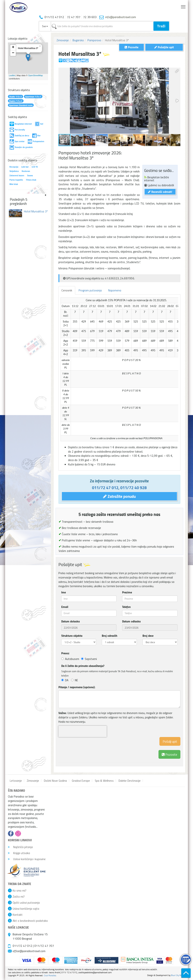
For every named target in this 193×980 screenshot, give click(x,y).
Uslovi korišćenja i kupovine (27, 859)
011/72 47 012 (105, 487)
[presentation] (83, 731)
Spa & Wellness (104, 781)
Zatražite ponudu (119, 496)
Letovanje (16, 781)
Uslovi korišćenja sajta (26, 909)
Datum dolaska (70, 621)
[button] (177, 71)
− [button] (13, 53)
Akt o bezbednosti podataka (30, 921)
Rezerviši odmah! (160, 192)
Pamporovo (94, 40)
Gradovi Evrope (81, 781)
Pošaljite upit (164, 47)
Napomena (115, 290)
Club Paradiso (50, 975)
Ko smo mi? (20, 890)
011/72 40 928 (133, 487)
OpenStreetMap (35, 75)
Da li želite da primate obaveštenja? (83, 666)
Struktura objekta (72, 636)
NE (75, 680)
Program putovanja (90, 290)
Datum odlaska (131, 621)
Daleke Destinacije (130, 781)
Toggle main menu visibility (183, 6)
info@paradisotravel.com (121, 17)
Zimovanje (63, 40)
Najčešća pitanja (20, 847)
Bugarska (78, 40)
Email (65, 607)
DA (65, 680)
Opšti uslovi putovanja (26, 903)
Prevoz (65, 653)
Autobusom (70, 659)
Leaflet (12, 75)
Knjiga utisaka (19, 853)
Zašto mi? (19, 896)
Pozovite (169, 754)
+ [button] (13, 48)
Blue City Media (178, 975)
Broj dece (148, 636)
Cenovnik (67, 290)
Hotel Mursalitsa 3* (36, 211)
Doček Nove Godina (55, 781)
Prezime (127, 592)
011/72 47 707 (44, 946)
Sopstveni (89, 659)
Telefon (126, 607)
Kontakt (18, 915)
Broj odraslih (110, 636)
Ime (64, 592)
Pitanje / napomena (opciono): (77, 687)
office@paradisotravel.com (29, 951)
